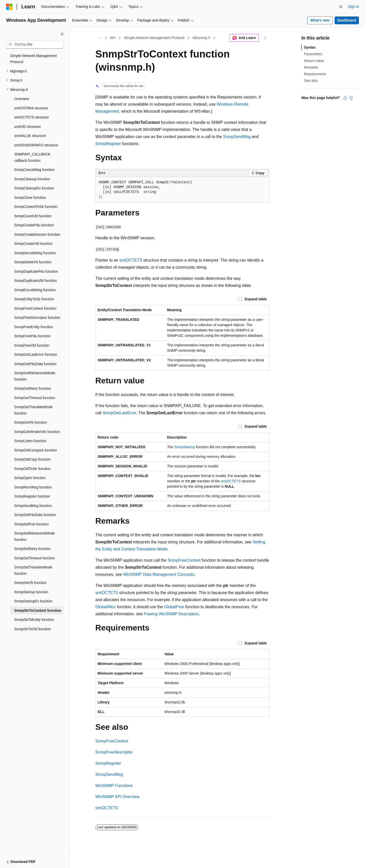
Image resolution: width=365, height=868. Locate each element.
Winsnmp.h (202, 38)
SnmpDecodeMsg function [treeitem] (35, 253)
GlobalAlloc (106, 607)
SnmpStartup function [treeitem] (31, 592)
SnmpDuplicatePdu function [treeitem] (36, 271)
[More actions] (265, 38)
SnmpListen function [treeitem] (30, 441)
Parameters (313, 54)
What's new (320, 20)
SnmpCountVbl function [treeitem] (33, 216)
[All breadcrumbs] (100, 38)
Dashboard (347, 20)
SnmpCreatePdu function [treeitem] (34, 225)
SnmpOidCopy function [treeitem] (32, 459)
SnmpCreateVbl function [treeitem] (33, 244)
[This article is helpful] (345, 98)
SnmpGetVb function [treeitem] (31, 422)
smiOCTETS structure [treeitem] (32, 117)
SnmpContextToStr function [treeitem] (36, 207)
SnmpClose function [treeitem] (30, 198)
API (113, 38)
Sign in (353, 7)
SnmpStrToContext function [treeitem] (38, 610)
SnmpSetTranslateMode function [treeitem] (33, 570)
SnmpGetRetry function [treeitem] (33, 388)
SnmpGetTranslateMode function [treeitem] (33, 410)
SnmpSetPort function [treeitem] (31, 524)
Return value (314, 61)
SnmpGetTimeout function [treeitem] (35, 398)
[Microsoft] (9, 7)
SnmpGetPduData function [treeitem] (35, 364)
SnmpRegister (108, 144)
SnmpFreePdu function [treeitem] (32, 336)
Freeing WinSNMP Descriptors (171, 614)
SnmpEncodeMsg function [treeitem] (35, 290)
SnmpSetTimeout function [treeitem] (35, 558)
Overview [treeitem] (22, 99)
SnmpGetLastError (119, 413)
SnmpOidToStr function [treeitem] (32, 469)
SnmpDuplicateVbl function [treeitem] (35, 281)
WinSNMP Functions (114, 786)
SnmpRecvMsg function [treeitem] (33, 487)
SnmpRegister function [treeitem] (32, 496)
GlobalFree (174, 607)
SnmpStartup (185, 447)
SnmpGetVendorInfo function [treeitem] (37, 432)
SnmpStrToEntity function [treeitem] (34, 620)
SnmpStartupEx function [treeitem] (33, 601)
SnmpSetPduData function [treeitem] (35, 515)
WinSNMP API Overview (117, 797)
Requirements (315, 74)
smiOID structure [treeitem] (28, 127)
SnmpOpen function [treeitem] (30, 478)
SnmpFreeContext (184, 560)
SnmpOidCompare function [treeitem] (36, 450)
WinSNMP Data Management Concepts (159, 574)
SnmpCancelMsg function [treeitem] (34, 170)
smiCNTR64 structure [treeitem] (31, 108)
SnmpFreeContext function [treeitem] (35, 308)
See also (311, 81)
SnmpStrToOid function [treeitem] (32, 629)
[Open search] (341, 7)
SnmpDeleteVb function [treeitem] (33, 262)
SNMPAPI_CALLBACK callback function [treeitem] (32, 157)
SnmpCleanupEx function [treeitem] (34, 188)
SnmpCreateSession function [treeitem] (37, 234)
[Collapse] (62, 34)
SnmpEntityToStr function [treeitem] (34, 299)
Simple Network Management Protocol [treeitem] (33, 59)
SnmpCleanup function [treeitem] (32, 179)
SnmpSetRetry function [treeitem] (32, 549)
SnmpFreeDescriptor (114, 752)
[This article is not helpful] (351, 98)
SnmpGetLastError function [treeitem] (36, 354)
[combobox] (35, 45)
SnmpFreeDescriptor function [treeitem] (37, 318)
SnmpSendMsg (237, 137)
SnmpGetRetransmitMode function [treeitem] (35, 376)
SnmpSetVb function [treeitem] (30, 583)
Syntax (310, 47)
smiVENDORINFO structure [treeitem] (36, 145)
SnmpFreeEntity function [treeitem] (34, 327)
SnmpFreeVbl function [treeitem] (32, 345)
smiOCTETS (131, 260)
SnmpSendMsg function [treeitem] (33, 506)
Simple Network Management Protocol (154, 38)
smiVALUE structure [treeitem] (30, 136)
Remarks (311, 67)
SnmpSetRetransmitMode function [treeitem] (34, 536)
